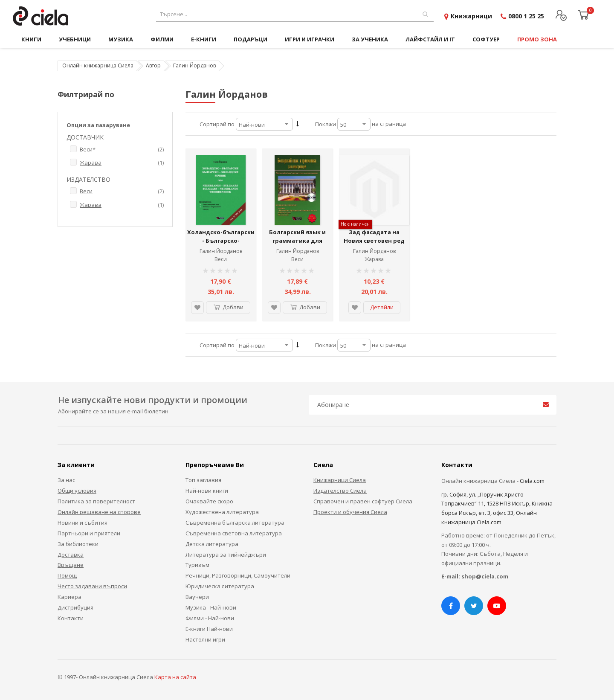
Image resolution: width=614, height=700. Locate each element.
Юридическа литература (220, 586)
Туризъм (197, 565)
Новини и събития (83, 523)
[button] (197, 308)
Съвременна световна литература (234, 533)
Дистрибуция (75, 607)
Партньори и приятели (89, 533)
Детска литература (212, 544)
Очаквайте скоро (209, 501)
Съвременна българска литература (235, 523)
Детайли (382, 307)
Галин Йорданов (221, 251)
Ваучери (197, 597)
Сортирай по (217, 124)
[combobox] (295, 14)
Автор (153, 65)
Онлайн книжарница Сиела (98, 65)
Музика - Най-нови (211, 607)
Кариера (70, 597)
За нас (66, 480)
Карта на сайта (175, 677)
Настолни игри (205, 639)
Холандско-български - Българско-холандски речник (221, 240)
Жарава (374, 259)
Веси (221, 259)
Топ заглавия (203, 480)
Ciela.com (532, 481)
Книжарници (471, 16)
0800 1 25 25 (526, 16)
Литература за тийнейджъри (226, 555)
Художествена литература (222, 512)
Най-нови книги (207, 491)
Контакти (71, 618)
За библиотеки (78, 544)
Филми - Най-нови (210, 618)
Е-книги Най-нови (209, 629)
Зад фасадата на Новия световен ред (374, 236)
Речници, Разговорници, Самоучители (238, 575)
